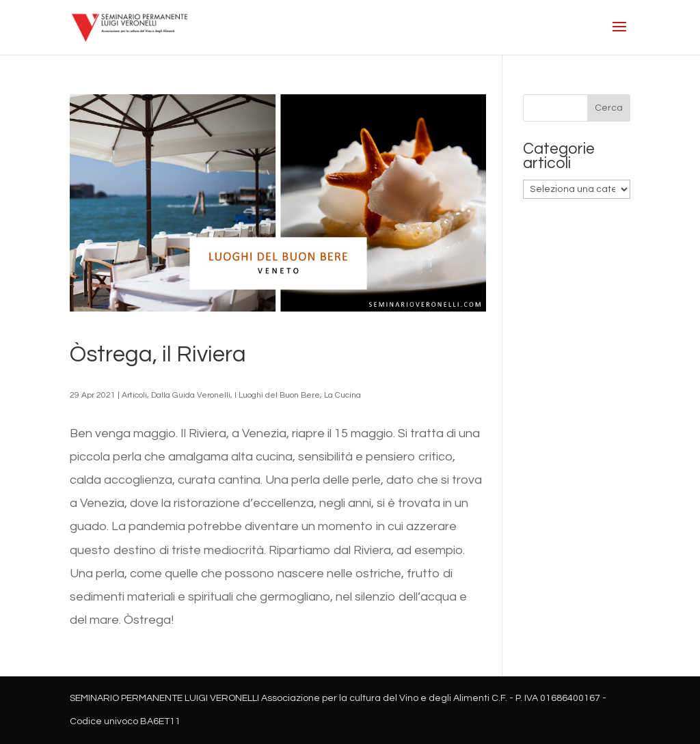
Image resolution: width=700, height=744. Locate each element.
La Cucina (342, 395)
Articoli (134, 395)
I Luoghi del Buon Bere (277, 395)
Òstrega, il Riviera (158, 355)
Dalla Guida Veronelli (191, 395)
